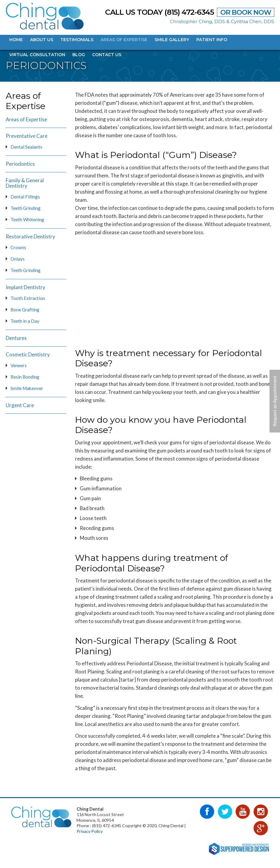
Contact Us (107, 55)
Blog (79, 55)
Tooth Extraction (28, 298)
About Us (42, 40)
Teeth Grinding (26, 208)
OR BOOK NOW (246, 12)
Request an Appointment (275, 401)
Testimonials (77, 40)
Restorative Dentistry (30, 237)
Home (16, 40)
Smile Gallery (172, 40)
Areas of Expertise (124, 40)
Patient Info (212, 40)
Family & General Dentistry (25, 183)
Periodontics (20, 164)
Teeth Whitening (27, 219)
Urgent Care (20, 405)
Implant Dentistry (26, 287)
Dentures (16, 338)
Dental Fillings (25, 197)
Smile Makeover (27, 388)
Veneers (19, 365)
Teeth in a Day (25, 321)
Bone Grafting (25, 310)
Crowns (18, 247)
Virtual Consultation (37, 55)
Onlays (18, 259)
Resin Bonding (25, 377)
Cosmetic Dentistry (28, 355)
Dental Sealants (26, 147)
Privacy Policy (90, 831)
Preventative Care (27, 136)
